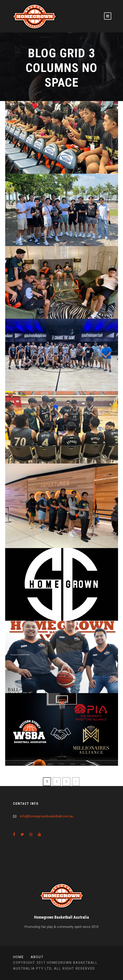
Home (19, 957)
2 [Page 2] (57, 782)
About (37, 957)
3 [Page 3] (66, 782)
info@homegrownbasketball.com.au (47, 816)
